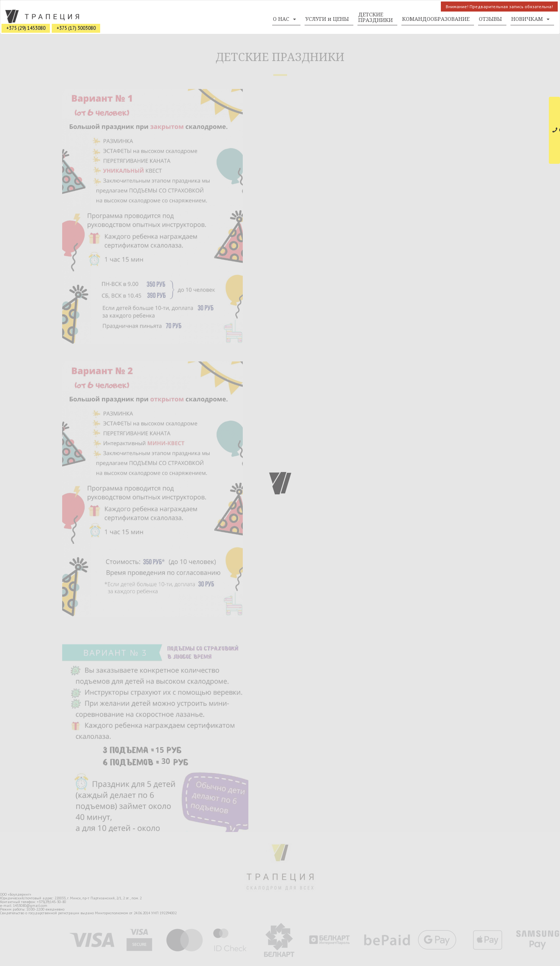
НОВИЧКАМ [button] (530, 19)
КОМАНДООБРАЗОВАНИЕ (436, 19)
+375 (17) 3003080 (76, 28)
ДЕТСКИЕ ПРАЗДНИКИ (376, 17)
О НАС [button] (284, 19)
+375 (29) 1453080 (26, 28)
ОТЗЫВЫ (490, 19)
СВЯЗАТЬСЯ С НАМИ (556, 130)
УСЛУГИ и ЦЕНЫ (327, 19)
